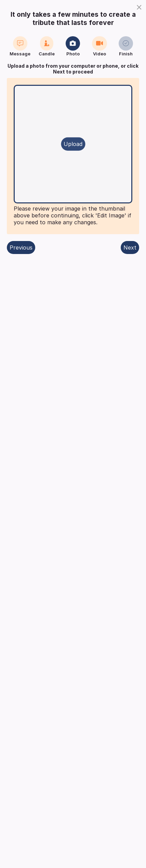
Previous (21, 248)
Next (130, 248)
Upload (73, 144)
